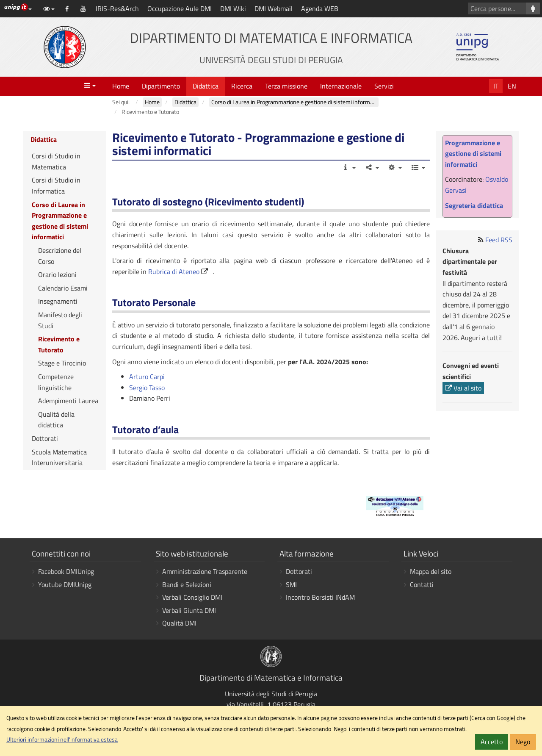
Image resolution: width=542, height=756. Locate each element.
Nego (523, 742)
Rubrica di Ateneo (174, 271)
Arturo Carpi (147, 377)
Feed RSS (499, 240)
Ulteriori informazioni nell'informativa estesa (62, 739)
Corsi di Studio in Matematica (56, 161)
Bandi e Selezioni (187, 584)
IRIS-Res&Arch (117, 8)
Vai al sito (463, 388)
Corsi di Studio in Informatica (56, 186)
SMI (291, 584)
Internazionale (341, 86)
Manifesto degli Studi (60, 320)
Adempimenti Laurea (68, 401)
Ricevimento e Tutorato (59, 344)
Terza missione (286, 86)
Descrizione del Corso (60, 256)
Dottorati (45, 438)
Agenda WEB (320, 8)
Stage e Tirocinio (62, 363)
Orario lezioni (57, 274)
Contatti (422, 584)
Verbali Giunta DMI (189, 610)
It (496, 86)
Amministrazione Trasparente (205, 571)
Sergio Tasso (147, 388)
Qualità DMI (179, 623)
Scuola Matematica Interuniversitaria (59, 457)
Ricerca (242, 86)
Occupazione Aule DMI (180, 8)
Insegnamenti (58, 301)
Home (121, 86)
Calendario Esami (63, 288)
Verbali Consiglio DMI (192, 597)
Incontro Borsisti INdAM (320, 597)
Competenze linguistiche (56, 382)
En (512, 86)
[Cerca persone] (533, 8)
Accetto (492, 742)
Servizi (384, 86)
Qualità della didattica (56, 420)
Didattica (206, 86)
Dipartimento (161, 86)
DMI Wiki (233, 8)
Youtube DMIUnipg (65, 584)
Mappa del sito (431, 571)
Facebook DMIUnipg (66, 571)
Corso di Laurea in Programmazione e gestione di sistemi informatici (60, 221)
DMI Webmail (274, 8)
